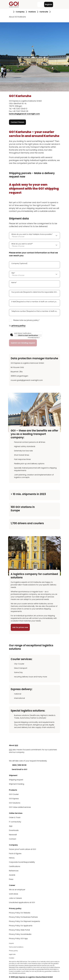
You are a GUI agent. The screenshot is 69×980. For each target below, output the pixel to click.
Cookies (12, 958)
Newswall (13, 835)
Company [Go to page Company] (20, 12)
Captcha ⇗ (34, 338)
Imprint (11, 943)
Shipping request (16, 780)
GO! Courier (14, 794)
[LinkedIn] (11, 757)
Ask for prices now (20, 627)
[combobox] (34, 236)
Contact (13, 839)
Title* (13, 273)
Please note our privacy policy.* (26, 320)
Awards (12, 875)
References (14, 871)
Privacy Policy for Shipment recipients (24, 921)
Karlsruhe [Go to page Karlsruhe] (44, 12)
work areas (14, 894)
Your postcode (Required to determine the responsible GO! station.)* (34, 292)
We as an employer (17, 890)
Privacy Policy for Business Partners (23, 917)
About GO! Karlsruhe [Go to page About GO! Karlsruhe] (17, 17)
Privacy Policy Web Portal (19, 930)
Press (11, 879)
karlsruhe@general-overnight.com (24, 114)
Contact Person (17, 122)
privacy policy (19, 326)
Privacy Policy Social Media (20, 934)
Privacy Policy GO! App (18, 939)
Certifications (15, 866)
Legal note (12, 954)
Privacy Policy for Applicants (21, 926)
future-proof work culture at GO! (22, 849)
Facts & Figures (15, 854)
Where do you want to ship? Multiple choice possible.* (32, 234)
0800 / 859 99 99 (18, 765)
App (11, 826)
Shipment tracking (17, 784)
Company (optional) (19, 263)
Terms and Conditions (16, 947)
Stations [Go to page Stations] (32, 12)
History (12, 858)
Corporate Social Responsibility (22, 862)
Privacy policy (13, 951)
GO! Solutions (15, 803)
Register (49, 4)
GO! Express (14, 799)
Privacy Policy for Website (20, 913)
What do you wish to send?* (22, 244)
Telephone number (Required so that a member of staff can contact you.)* (34, 311)
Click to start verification (28, 335)
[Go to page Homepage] (10, 12)
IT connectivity (15, 822)
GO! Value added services (20, 807)
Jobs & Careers (15, 898)
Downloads (14, 830)
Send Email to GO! (18, 769)
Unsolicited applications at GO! (22, 902)
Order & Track (15, 817)
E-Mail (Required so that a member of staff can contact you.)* (34, 302)
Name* (14, 283)
